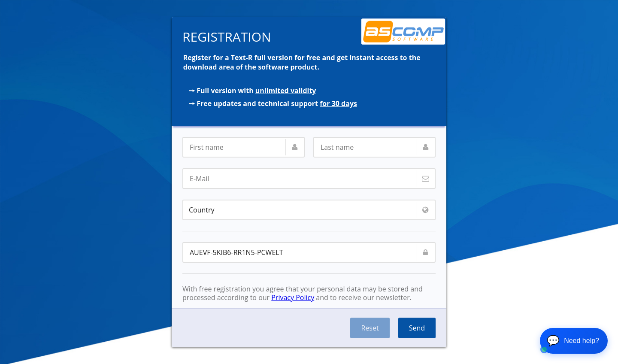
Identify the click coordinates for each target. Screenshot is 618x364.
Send (417, 328)
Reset (370, 328)
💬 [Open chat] (573, 341)
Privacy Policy (293, 297)
